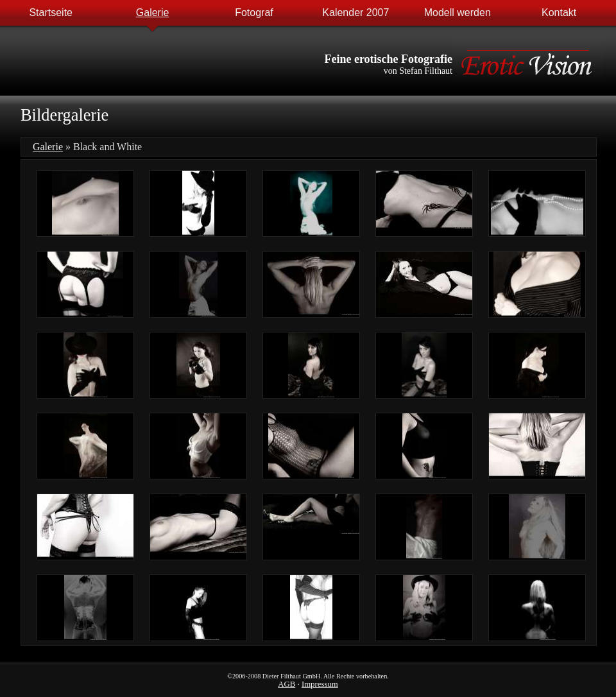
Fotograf (254, 13)
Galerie (153, 13)
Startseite (51, 13)
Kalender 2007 (355, 13)
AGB (287, 684)
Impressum (320, 684)
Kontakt (559, 13)
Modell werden (458, 13)
